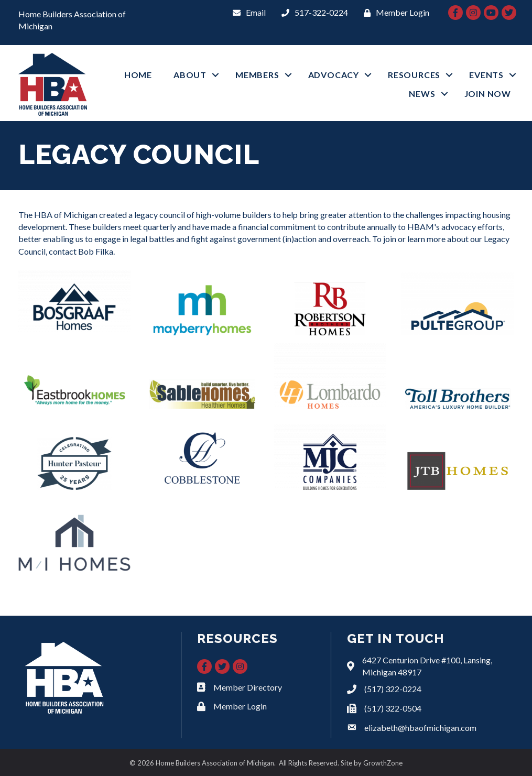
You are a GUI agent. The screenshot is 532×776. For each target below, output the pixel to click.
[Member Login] (394, 12)
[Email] (247, 12)
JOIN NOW (488, 94)
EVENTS (486, 75)
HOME (138, 75)
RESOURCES (414, 75)
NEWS (422, 94)
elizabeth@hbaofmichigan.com (420, 728)
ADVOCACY (334, 75)
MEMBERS (257, 75)
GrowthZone (383, 763)
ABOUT (190, 75)
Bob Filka (96, 251)
